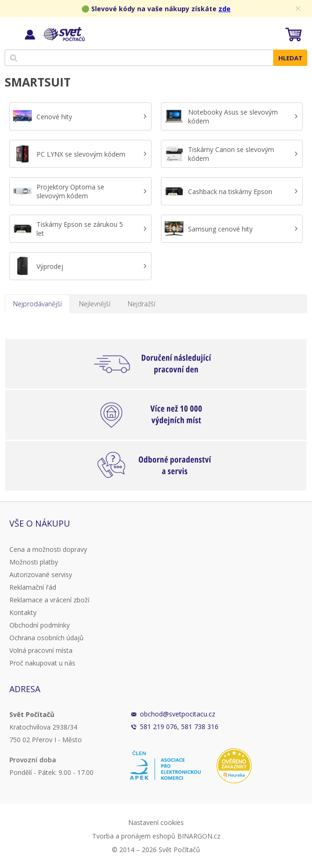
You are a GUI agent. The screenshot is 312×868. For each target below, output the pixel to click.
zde (225, 9)
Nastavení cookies (156, 822)
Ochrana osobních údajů (47, 638)
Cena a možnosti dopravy (48, 549)
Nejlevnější (95, 304)
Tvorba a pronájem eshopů (134, 836)
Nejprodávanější (37, 304)
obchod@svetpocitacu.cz (178, 714)
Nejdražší (141, 304)
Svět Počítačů (63, 34)
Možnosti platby (34, 562)
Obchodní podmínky (40, 625)
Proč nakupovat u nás (42, 663)
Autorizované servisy (41, 575)
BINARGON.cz (199, 836)
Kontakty (23, 612)
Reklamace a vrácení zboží (49, 600)
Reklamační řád (33, 587)
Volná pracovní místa (41, 650)
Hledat (290, 58)
